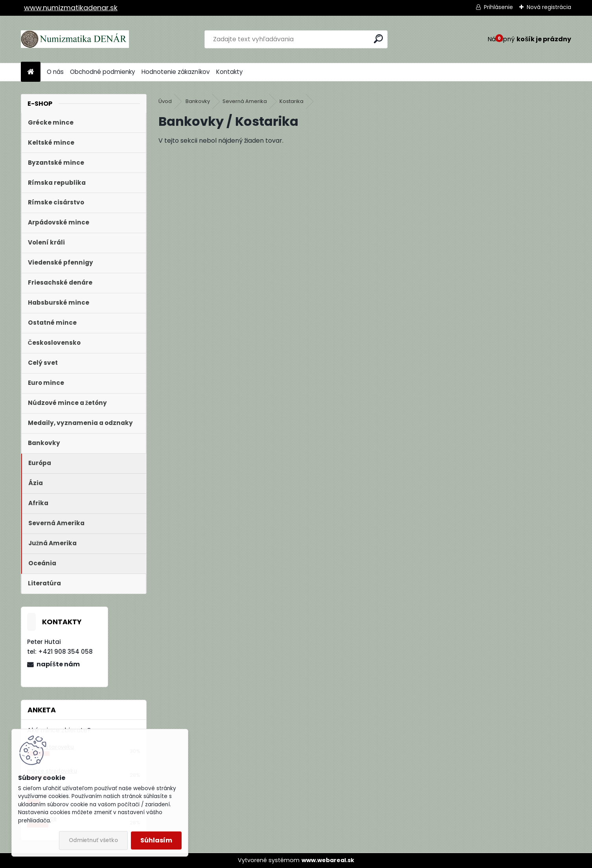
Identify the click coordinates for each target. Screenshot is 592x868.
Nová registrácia (549, 7)
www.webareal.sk (328, 860)
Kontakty (230, 72)
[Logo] (75, 39)
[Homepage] (31, 72)
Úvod (165, 101)
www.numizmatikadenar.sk (71, 8)
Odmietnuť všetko (93, 840)
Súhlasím (156, 840)
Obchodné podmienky (103, 72)
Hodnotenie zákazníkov (176, 72)
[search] (378, 39)
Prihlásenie (498, 7)
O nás (55, 72)
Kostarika (291, 101)
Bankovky (198, 101)
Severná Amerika (245, 101)
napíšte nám (58, 664)
